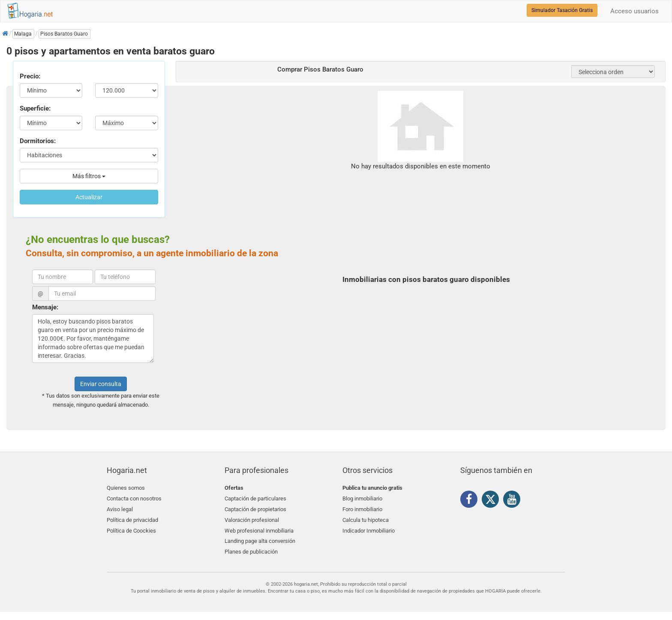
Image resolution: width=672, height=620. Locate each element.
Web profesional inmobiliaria (259, 529)
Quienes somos (126, 488)
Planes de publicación (251, 549)
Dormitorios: (38, 141)
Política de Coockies (131, 529)
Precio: (30, 76)
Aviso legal (120, 508)
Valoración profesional (252, 518)
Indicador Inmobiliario (369, 529)
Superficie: (35, 108)
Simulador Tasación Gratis (562, 10)
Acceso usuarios (634, 11)
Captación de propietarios (255, 508)
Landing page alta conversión (260, 538)
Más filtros (89, 176)
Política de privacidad (132, 518)
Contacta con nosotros (134, 498)
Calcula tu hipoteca (366, 518)
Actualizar (89, 197)
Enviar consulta (101, 384)
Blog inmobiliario (362, 498)
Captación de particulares (255, 498)
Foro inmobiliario (362, 508)
